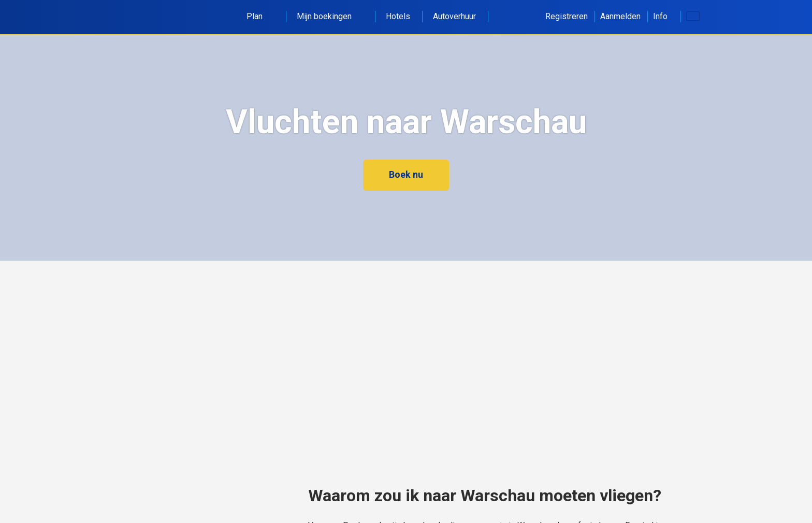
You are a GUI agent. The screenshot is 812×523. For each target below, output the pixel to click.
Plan (260, 16)
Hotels (398, 16)
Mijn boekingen (330, 16)
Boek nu (406, 174)
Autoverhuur (454, 16)
